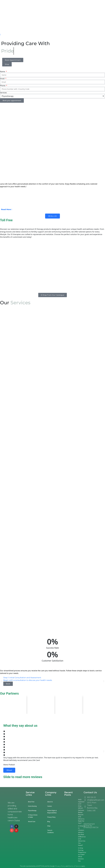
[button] (1, 681)
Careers (50, 806)
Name (3, 71)
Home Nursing (32, 806)
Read (9, 770)
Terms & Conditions (50, 831)
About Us (50, 802)
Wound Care (32, 822)
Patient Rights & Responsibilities (52, 812)
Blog (49, 822)
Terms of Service (75, 866)
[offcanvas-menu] (0, 35)
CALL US (52, 216)
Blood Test (31, 802)
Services (3, 93)
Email (2, 79)
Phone (3, 86)
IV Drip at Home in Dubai (33, 816)
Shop (49, 826)
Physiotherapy (32, 811)
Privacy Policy (51, 817)
